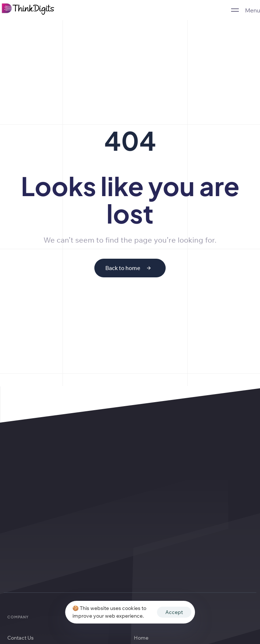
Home (141, 638)
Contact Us (20, 638)
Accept (174, 612)
